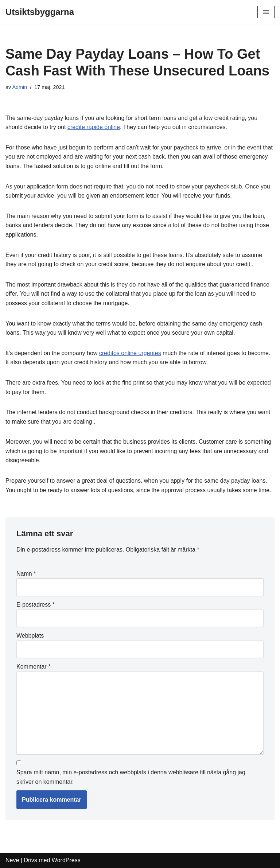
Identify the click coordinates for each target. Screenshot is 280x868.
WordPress (66, 860)
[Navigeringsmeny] (266, 12)
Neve (12, 860)
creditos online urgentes (130, 353)
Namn (26, 574)
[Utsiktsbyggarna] (40, 12)
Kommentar (33, 667)
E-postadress (36, 605)
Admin (20, 87)
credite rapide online (94, 127)
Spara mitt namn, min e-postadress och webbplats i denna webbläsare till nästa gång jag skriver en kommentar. (131, 777)
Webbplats (30, 636)
